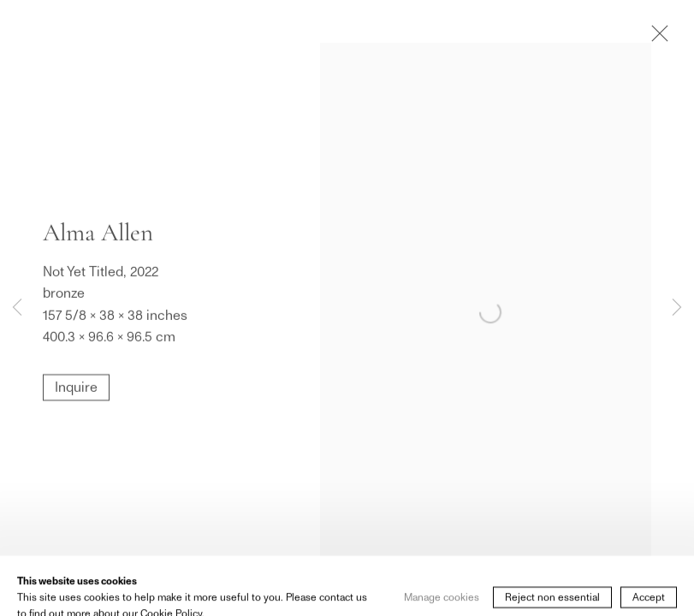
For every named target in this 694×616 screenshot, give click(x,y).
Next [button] (677, 308)
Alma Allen (98, 232)
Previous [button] (17, 308)
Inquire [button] (76, 388)
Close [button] (655, 38)
